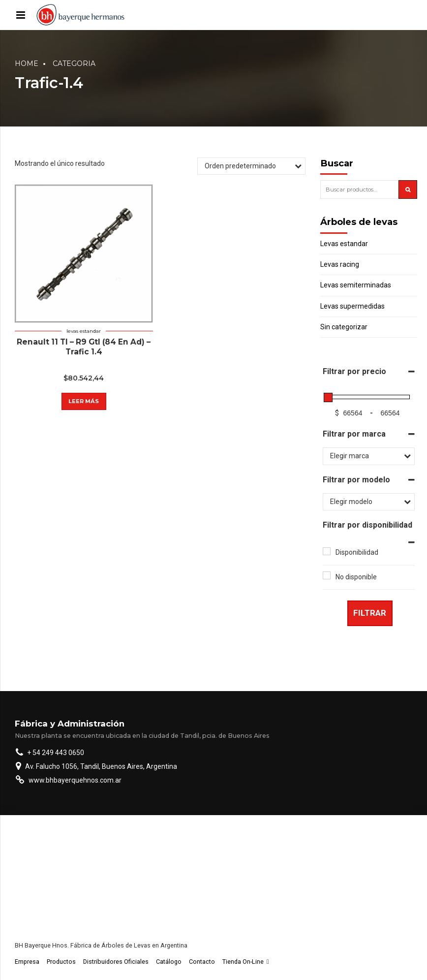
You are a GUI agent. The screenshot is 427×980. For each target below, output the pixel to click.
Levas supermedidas (352, 306)
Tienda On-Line (246, 962)
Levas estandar (84, 331)
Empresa (27, 962)
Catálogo (169, 962)
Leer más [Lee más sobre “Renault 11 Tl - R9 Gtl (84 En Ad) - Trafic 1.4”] (84, 401)
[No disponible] (327, 575)
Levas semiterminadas (356, 285)
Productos (61, 962)
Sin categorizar (344, 327)
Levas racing (340, 264)
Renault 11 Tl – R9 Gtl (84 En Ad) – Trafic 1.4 (84, 347)
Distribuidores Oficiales (116, 962)
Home (27, 63)
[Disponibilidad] (327, 551)
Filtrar (370, 613)
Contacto (202, 962)
